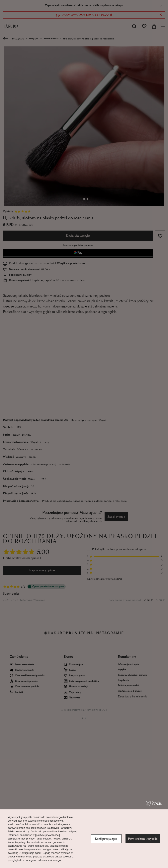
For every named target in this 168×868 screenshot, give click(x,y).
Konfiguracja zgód (106, 839)
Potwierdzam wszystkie (143, 839)
